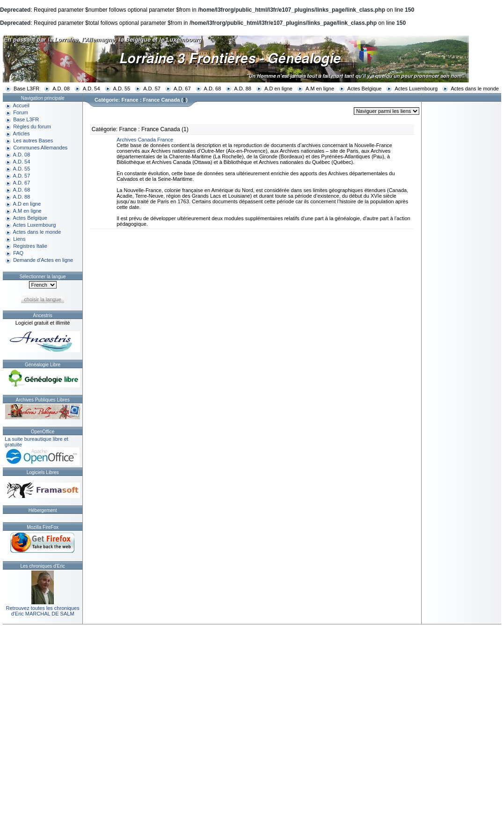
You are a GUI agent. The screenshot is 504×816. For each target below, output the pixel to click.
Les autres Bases (33, 141)
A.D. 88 (243, 89)
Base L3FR (26, 89)
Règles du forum (32, 126)
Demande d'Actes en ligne (43, 260)
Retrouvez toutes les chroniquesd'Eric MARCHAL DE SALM (43, 611)
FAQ (18, 253)
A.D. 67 (182, 89)
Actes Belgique (364, 89)
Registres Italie (30, 246)
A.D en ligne (278, 89)
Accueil (21, 105)
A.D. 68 (213, 89)
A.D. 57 (152, 89)
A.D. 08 (61, 89)
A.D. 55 (122, 89)
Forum (21, 112)
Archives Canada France (145, 140)
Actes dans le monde (475, 89)
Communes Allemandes (40, 148)
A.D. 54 (91, 89)
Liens (19, 239)
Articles (22, 134)
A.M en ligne (320, 89)
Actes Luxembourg (416, 89)
